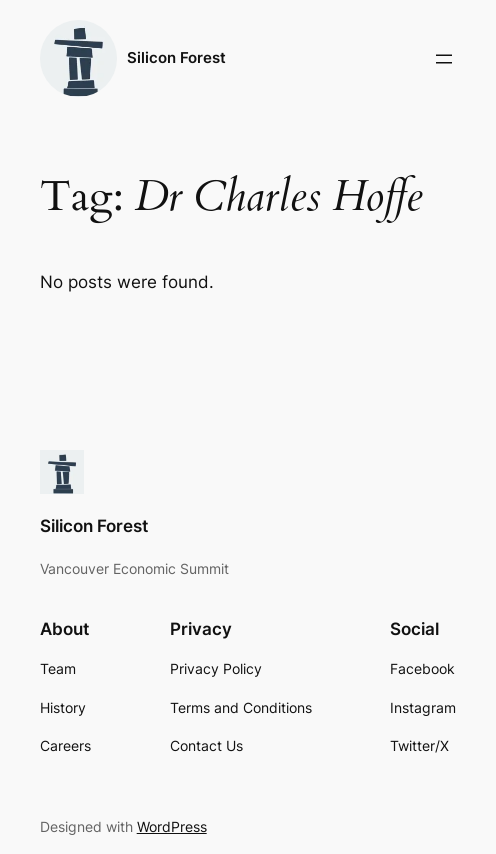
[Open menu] (444, 59)
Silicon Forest (176, 58)
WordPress (172, 826)
